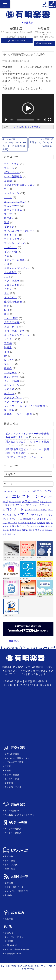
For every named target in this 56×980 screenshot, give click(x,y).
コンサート (11, 373)
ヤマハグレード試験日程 (16, 891)
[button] (28, 108)
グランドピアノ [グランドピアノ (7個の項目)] (23, 505)
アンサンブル (12, 164)
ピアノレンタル (12, 865)
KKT (7, 310)
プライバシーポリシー (15, 937)
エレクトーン (12, 193)
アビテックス (12, 239)
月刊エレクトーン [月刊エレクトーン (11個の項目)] (19, 526)
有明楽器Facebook (13, 954)
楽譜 (7, 222)
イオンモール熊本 (14, 260)
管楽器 (7, 766)
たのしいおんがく (14, 202)
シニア (8, 197)
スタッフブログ (33, 127)
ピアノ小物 (11, 252)
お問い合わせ (11, 945)
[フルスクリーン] (50, 120)
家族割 (8, 181)
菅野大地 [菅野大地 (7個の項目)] (40, 530)
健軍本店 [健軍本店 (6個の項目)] (32, 523)
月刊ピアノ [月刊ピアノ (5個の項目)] (36, 526)
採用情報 (9, 410)
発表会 (8, 368)
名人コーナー (12, 206)
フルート (9, 168)
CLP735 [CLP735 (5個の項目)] (6, 491)
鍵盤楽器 (8, 783)
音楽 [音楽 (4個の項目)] (9, 534)
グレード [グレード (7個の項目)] (37, 505)
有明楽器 (14, 641)
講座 (7, 314)
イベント (9, 393)
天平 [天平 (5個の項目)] (48, 523)
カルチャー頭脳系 (13, 833)
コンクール (11, 235)
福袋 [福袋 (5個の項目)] (19, 530)
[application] (28, 108)
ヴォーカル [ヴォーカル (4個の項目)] (13, 523)
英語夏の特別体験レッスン (19, 185)
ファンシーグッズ (14, 243)
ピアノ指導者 (12, 281)
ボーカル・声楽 (12, 779)
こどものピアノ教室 (14, 762)
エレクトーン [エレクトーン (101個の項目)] (26, 496)
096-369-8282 (18, 41)
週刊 (7, 306)
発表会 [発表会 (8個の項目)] (13, 530)
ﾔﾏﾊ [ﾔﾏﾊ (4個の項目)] (13, 534)
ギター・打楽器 (12, 775)
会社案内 (28, 23)
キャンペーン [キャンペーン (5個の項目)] (15, 502)
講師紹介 (8, 895)
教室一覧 (8, 919)
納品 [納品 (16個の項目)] (25, 530)
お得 (7, 264)
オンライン (11, 297)
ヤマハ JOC (11, 318)
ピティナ (9, 227)
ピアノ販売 (9, 861)
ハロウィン (11, 247)
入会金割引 (11, 272)
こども (8, 289)
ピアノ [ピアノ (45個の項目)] (23, 514)
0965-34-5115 (45, 43)
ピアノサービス (13, 402)
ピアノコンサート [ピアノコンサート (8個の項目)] (39, 515)
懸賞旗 (8, 348)
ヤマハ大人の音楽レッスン (17, 758)
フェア (8, 214)
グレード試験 (12, 381)
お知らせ (19, 127)
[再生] (6, 120)
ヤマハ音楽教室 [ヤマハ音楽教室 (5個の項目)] (39, 519)
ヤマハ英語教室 (13, 177)
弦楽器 (7, 771)
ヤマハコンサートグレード (19, 231)
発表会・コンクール (14, 887)
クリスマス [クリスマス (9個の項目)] (9, 505)
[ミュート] (45, 120)
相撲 (7, 352)
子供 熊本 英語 (14, 331)
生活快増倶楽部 (13, 302)
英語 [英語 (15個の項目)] (32, 530)
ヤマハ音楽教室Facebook (17, 949)
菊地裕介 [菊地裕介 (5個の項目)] (49, 530)
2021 (7, 277)
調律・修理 (9, 869)
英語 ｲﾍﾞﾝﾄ (11, 327)
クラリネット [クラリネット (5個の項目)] (46, 502)
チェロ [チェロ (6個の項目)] (36, 510)
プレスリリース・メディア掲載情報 (25, 406)
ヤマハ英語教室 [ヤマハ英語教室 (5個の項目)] (24, 519)
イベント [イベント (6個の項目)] (7, 497)
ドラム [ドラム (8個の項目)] (44, 510)
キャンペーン (12, 385)
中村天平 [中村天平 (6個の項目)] (22, 523)
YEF (7, 189)
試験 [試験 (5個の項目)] (5, 534)
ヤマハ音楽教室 (12, 754)
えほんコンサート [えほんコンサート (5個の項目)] (19, 491)
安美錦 (8, 343)
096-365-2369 (43, 685)
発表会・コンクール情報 (18, 414)
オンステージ (12, 377)
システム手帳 (12, 285)
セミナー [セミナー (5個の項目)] (29, 510)
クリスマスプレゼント (17, 268)
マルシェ (9, 364)
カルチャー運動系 (13, 829)
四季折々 (9, 218)
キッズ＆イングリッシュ (18, 335)
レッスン (9, 360)
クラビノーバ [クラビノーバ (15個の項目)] (30, 501)
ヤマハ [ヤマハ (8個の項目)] (13, 519)
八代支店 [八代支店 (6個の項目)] (41, 523)
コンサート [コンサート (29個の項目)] (15, 509)
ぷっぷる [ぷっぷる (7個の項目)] (32, 491)
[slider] (26, 120)
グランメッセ (12, 172)
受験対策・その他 (13, 787)
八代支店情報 (12, 323)
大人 (7, 293)
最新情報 (8, 856)
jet (6, 356)
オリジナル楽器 (13, 210)
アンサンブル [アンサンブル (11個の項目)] (45, 491)
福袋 (7, 256)
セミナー (9, 339)
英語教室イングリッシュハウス (19, 815)
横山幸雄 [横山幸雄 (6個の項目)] (45, 526)
